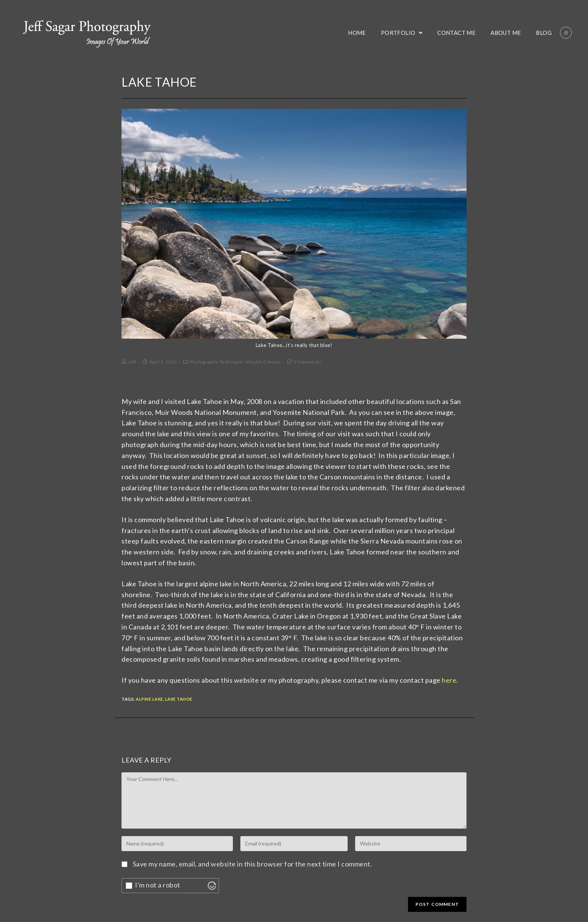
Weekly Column (263, 362)
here (449, 680)
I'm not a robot (158, 885)
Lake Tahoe (179, 699)
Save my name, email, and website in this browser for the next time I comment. (253, 864)
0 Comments (307, 362)
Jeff (132, 362)
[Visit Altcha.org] (212, 886)
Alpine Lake (149, 699)
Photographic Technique (216, 362)
